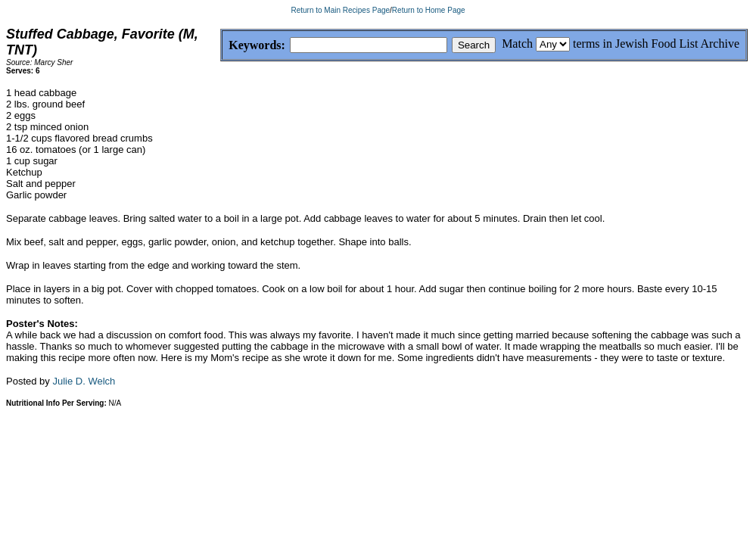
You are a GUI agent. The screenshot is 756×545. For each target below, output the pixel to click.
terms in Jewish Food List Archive (656, 44)
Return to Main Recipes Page (340, 10)
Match (517, 44)
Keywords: (221, 46)
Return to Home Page (429, 10)
